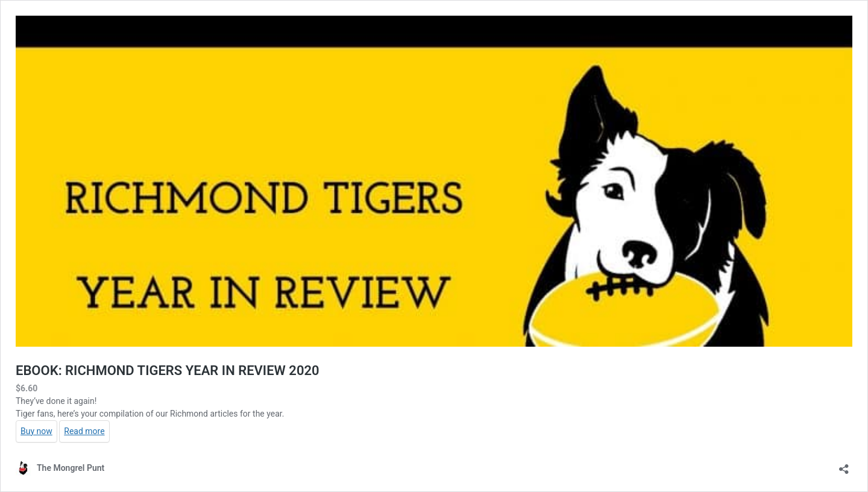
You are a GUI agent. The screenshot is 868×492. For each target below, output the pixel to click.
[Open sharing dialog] (844, 465)
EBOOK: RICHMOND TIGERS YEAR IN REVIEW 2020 (168, 371)
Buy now (36, 431)
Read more (84, 431)
